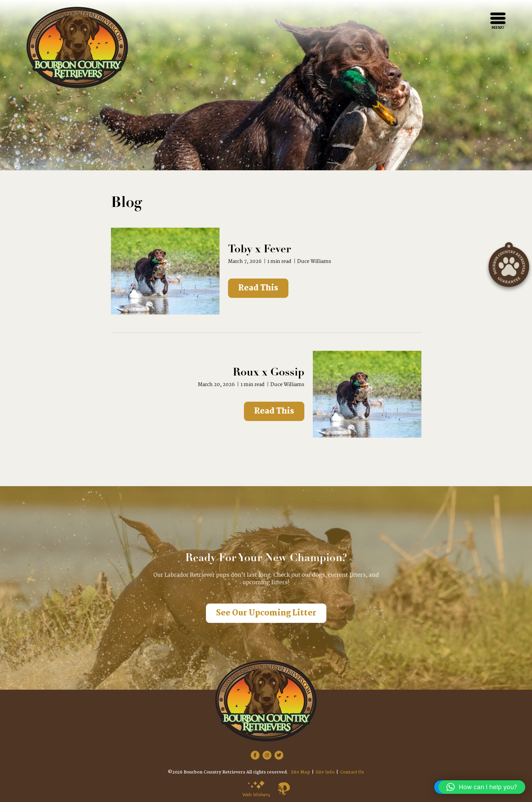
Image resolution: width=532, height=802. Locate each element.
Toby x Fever (259, 250)
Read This (258, 288)
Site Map (300, 772)
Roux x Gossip (269, 373)
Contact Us (352, 772)
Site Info (325, 772)
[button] (482, 787)
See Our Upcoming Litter (266, 613)
